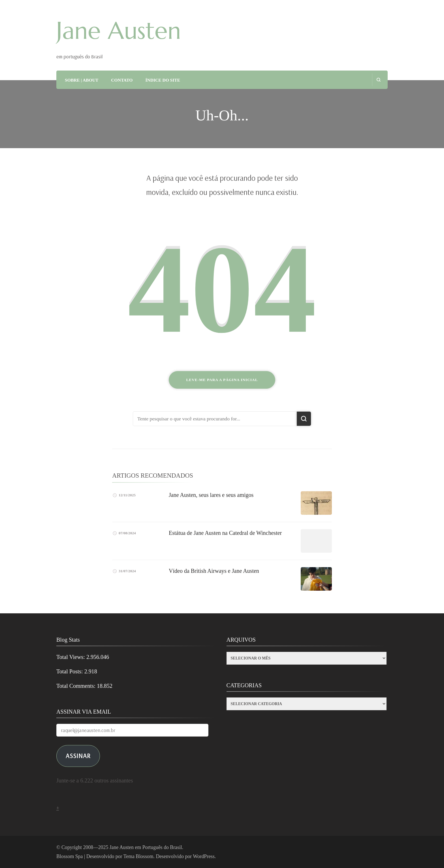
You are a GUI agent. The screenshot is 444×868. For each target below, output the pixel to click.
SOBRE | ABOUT (82, 80)
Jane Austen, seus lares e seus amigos (211, 495)
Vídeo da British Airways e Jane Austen (214, 571)
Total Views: (71, 657)
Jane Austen (119, 31)
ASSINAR (78, 756)
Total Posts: (70, 671)
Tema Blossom (138, 856)
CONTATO (122, 80)
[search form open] (378, 80)
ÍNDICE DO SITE (163, 80)
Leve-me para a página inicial (222, 380)
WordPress (204, 856)
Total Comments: (77, 686)
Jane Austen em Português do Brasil (146, 847)
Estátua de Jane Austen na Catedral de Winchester (225, 533)
